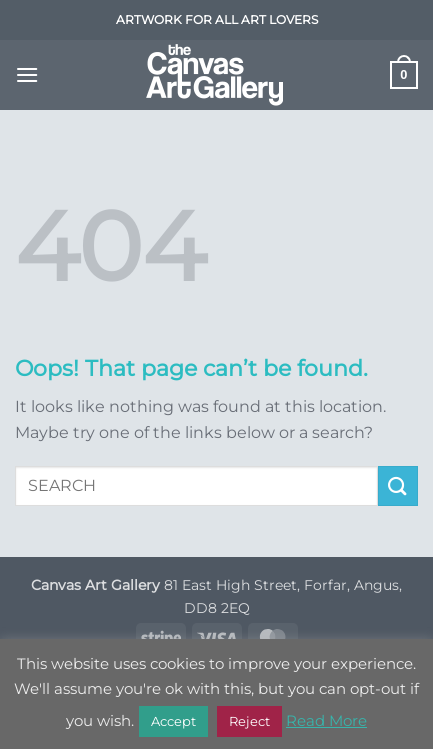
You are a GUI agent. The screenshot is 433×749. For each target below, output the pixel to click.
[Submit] (398, 485)
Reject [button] (249, 721)
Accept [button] (173, 721)
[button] (27, 74)
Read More (326, 720)
